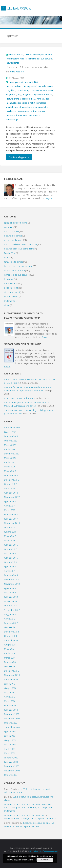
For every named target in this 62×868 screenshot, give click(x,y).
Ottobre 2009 (11, 723)
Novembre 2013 (12, 584)
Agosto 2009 (10, 732)
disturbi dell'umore (13, 240)
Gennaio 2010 (11, 710)
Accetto (45, 860)
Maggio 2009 (10, 745)
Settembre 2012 (12, 610)
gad (47, 99)
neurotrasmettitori (23, 107)
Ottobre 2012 (11, 606)
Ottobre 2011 (11, 636)
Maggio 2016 (10, 536)
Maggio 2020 (10, 458)
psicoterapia (23, 111)
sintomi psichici (38, 111)
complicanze (23, 90)
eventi (7, 257)
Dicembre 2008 (12, 766)
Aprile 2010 (10, 697)
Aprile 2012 (10, 619)
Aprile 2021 (10, 449)
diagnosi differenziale (42, 95)
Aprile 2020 (10, 462)
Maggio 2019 (10, 471)
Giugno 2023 (10, 432)
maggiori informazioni (23, 860)
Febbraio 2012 (11, 623)
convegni (9, 227)
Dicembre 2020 (12, 454)
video (7, 305)
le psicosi (9, 279)
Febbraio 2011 (11, 662)
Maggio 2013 (10, 593)
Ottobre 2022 (11, 441)
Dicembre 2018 (12, 480)
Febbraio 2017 (11, 514)
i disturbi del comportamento (38, 55)
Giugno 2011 (10, 645)
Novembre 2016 (12, 523)
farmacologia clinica (13, 262)
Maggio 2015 (10, 554)
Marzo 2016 (10, 541)
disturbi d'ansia (16, 55)
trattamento (22, 115)
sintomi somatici (12, 292)
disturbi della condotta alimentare (20, 244)
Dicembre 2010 (12, 671)
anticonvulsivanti (14, 86)
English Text (10, 253)
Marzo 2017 (10, 510)
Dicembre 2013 (12, 580)
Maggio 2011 (10, 649)
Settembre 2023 (12, 428)
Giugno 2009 (10, 740)
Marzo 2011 (10, 658)
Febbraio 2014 (11, 575)
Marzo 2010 (10, 701)
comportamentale (38, 90)
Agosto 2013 (10, 588)
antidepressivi (30, 86)
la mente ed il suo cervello (40, 59)
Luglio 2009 (10, 736)
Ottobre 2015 (11, 549)
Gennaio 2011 (11, 666)
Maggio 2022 (10, 445)
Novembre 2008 (12, 771)
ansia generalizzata (19, 82)
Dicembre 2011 (12, 632)
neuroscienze (13, 63)
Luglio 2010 (10, 684)
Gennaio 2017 (11, 519)
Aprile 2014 (10, 571)
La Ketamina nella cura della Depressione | (25, 815)
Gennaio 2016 (11, 545)
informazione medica (17, 59)
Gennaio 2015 (11, 558)
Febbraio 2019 (11, 475)
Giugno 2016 (10, 532)
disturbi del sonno (13, 236)
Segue (49, 198)
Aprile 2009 (10, 749)
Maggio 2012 (10, 614)
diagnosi (27, 95)
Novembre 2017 (12, 497)
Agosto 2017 (10, 502)
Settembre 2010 (12, 680)
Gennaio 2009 (11, 762)
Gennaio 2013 (11, 597)
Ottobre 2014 (11, 562)
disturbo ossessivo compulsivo (19, 249)
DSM (33, 99)
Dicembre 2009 (12, 714)
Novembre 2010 (12, 675)
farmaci (41, 99)
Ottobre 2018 (11, 484)
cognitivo (11, 90)
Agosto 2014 (10, 567)
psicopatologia (11, 288)
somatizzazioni (11, 297)
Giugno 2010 (10, 688)
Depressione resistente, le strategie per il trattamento (30, 819)
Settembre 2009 (12, 727)
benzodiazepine (45, 86)
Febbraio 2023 (11, 436)
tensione (11, 115)
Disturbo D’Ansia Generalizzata (27, 67)
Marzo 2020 (10, 467)
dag (19, 95)
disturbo (26, 99)
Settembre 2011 (12, 640)
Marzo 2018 (10, 488)
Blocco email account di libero (19, 398)
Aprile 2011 (10, 653)
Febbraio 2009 (11, 758)
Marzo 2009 (10, 753)
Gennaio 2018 (11, 493)
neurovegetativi (41, 107)
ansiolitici (33, 82)
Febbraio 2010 (11, 705)
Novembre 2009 (12, 719)
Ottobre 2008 (11, 775)
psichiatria (11, 111)
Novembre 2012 (12, 601)
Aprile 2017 (10, 506)
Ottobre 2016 (11, 527)
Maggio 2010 (10, 693)
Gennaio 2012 (11, 627)
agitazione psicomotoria (16, 223)
